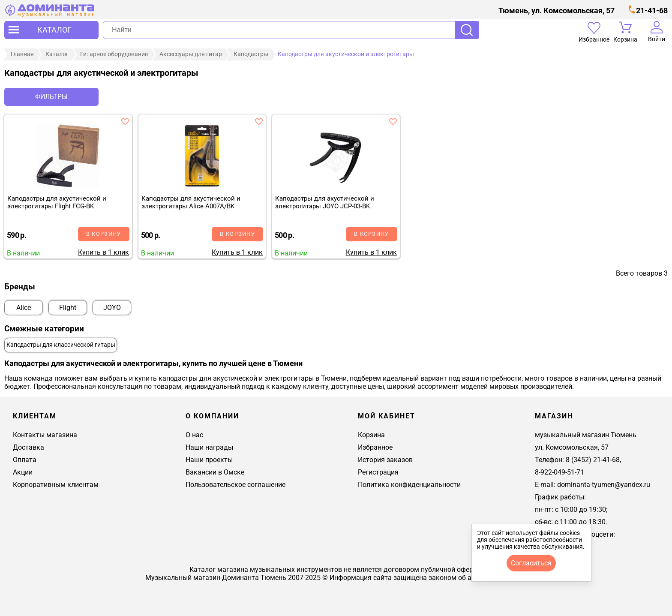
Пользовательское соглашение (235, 485)
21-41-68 (652, 11)
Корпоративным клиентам (56, 485)
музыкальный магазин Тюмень (586, 435)
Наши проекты (209, 460)
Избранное (375, 447)
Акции (23, 472)
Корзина (371, 435)
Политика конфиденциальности (409, 485)
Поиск (467, 30)
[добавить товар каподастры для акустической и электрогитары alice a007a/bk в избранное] (259, 121)
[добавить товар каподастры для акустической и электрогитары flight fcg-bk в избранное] (125, 121)
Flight (68, 308)
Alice (24, 308)
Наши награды (209, 447)
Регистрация (378, 472)
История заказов (385, 460)
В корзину (104, 234)
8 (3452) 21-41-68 (593, 460)
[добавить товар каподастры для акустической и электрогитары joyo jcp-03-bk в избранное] (393, 121)
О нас (194, 435)
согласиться (531, 563)
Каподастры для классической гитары (61, 345)
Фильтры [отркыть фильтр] (51, 97)
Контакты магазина (45, 435)
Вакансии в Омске (215, 472)
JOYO (112, 308)
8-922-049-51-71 (559, 472)
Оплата (25, 460)
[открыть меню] (51, 30)
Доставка (28, 447)
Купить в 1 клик (103, 252)
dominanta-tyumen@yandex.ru (604, 485)
